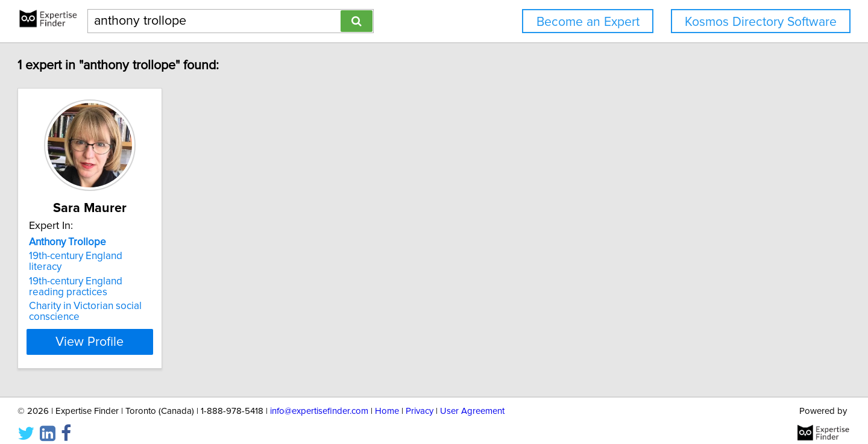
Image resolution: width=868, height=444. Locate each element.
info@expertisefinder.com (319, 400)
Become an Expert (588, 22)
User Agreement (472, 400)
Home (387, 400)
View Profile (160, 331)
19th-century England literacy (148, 256)
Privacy (420, 400)
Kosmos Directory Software (761, 22)
